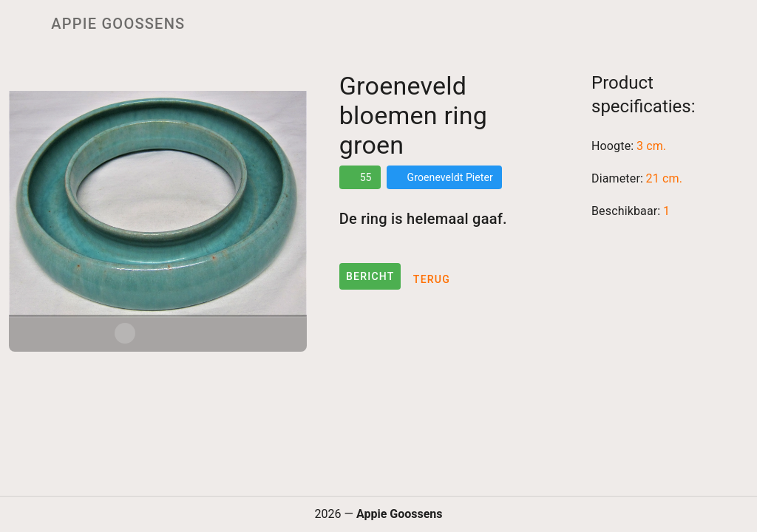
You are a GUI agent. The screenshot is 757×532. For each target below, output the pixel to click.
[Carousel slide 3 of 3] (190, 333)
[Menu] (21, 24)
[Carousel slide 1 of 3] (125, 333)
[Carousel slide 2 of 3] (157, 333)
